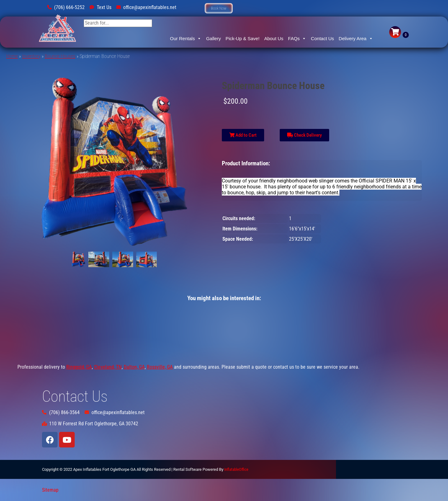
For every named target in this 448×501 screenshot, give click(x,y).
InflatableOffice (236, 469)
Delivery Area (356, 39)
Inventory (31, 56)
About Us (274, 38)
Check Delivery (304, 135)
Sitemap (50, 490)
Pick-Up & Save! (243, 38)
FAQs (297, 39)
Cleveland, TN (108, 367)
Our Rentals (186, 39)
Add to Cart (243, 135)
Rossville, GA (160, 367)
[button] (219, 8)
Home (12, 56)
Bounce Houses (60, 56)
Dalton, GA (134, 367)
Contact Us (322, 38)
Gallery (213, 38)
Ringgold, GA (79, 367)
